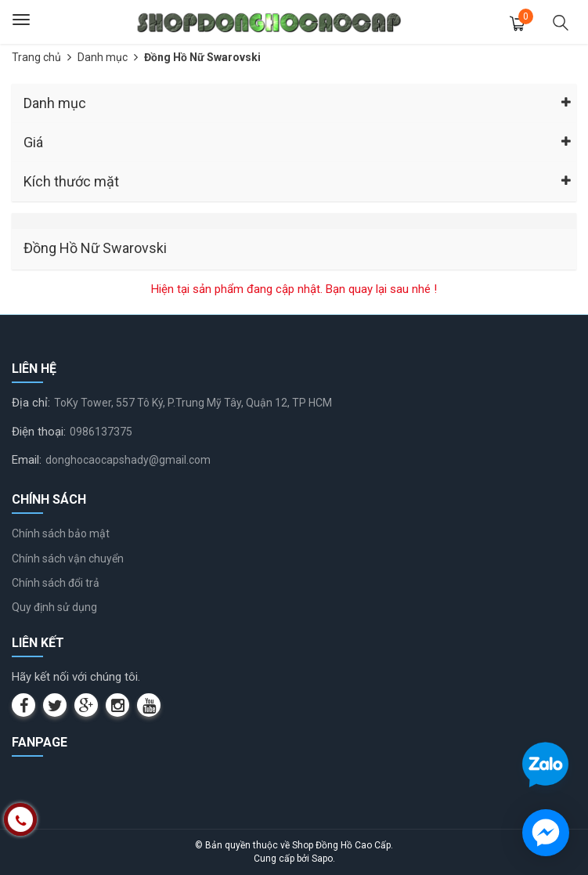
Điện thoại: (39, 432)
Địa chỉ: (31, 403)
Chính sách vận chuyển (68, 559)
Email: (27, 460)
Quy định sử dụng (54, 607)
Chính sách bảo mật (61, 533)
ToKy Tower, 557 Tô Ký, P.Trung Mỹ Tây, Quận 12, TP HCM (193, 403)
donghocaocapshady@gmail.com (128, 460)
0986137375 (101, 432)
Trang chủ (36, 57)
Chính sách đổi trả (56, 583)
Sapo (322, 859)
